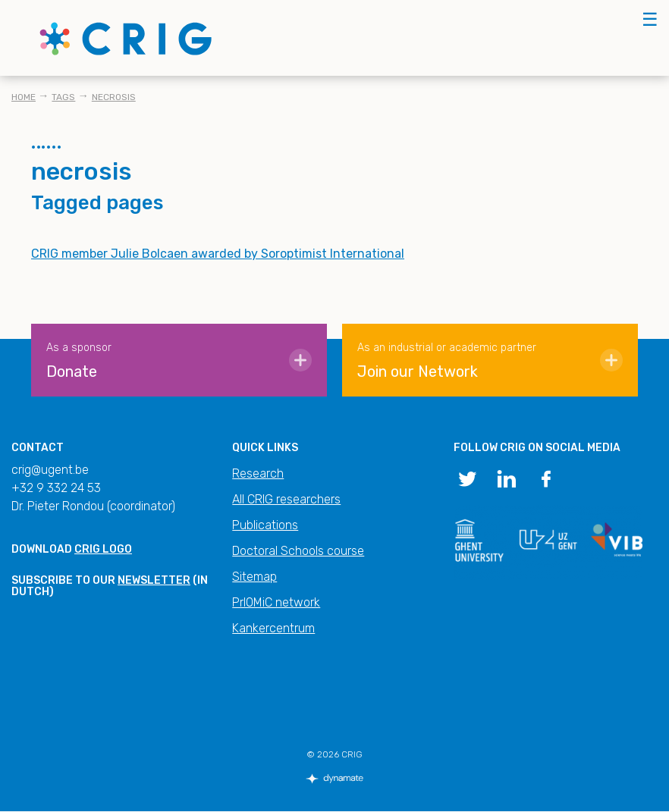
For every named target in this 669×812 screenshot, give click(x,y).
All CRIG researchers (286, 499)
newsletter (154, 580)
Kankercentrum (273, 628)
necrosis (114, 97)
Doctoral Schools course (298, 551)
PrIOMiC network (276, 602)
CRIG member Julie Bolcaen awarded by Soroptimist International (218, 254)
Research (258, 473)
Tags (63, 97)
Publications (265, 525)
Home (24, 97)
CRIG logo (103, 549)
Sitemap (254, 577)
